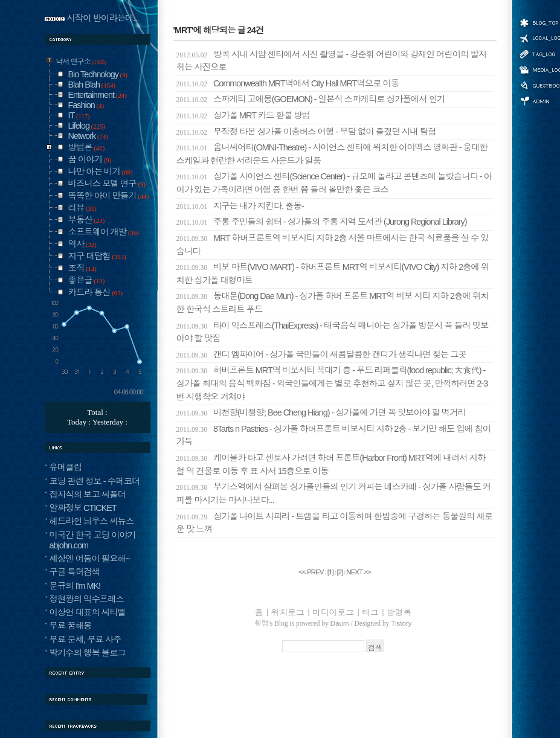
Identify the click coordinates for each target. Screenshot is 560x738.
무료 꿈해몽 (71, 626)
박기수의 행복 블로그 (88, 653)
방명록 (399, 612)
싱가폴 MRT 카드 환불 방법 (243, 115)
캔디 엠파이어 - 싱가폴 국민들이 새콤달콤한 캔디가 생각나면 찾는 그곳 (322, 355)
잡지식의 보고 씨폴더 (88, 495)
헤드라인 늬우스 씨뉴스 (92, 521)
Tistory (401, 623)
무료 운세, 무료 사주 (85, 640)
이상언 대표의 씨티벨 (88, 612)
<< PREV (311, 572)
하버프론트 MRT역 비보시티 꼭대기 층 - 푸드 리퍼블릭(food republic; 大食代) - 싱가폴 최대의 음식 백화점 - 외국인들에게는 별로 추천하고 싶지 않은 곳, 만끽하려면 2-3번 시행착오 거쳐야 (332, 383)
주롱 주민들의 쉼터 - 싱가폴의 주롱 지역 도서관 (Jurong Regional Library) (322, 222)
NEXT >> (358, 572)
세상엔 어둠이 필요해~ (90, 559)
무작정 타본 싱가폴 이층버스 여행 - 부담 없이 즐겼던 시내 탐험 (306, 132)
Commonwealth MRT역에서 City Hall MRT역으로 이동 (288, 83)
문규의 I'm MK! (75, 586)
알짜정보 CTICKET (83, 508)
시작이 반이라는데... (103, 18)
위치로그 (288, 612)
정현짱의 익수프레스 (87, 599)
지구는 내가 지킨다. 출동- (240, 206)
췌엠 (262, 623)
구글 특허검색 (75, 572)
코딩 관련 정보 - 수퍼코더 (95, 481)
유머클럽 (66, 467)
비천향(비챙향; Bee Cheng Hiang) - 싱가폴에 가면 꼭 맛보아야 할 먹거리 (321, 412)
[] (330, 572)
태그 (370, 612)
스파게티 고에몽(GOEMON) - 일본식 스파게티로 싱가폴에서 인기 (311, 99)
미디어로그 (333, 612)
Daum (340, 623)
